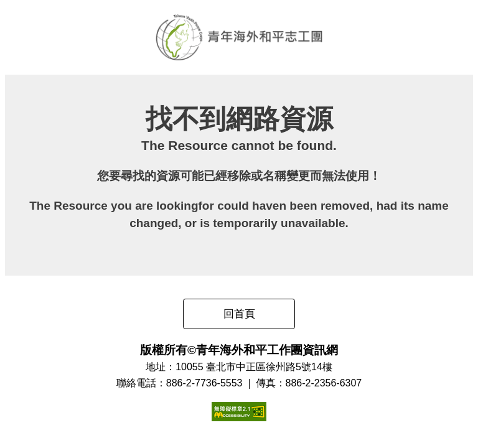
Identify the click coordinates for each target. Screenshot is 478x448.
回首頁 (239, 314)
